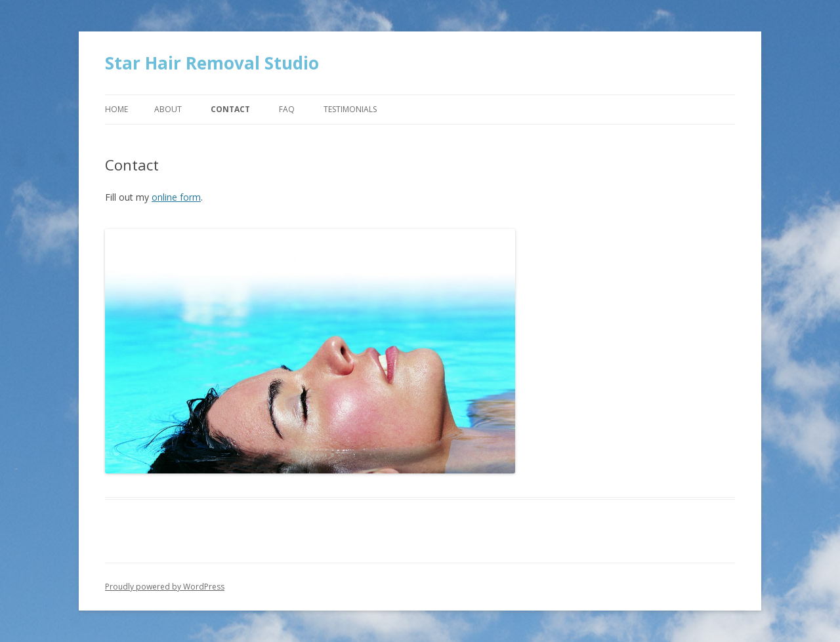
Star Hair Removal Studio (212, 63)
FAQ (287, 109)
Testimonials (350, 109)
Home (116, 109)
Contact (230, 109)
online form (176, 197)
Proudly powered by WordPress (165, 587)
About (168, 109)
